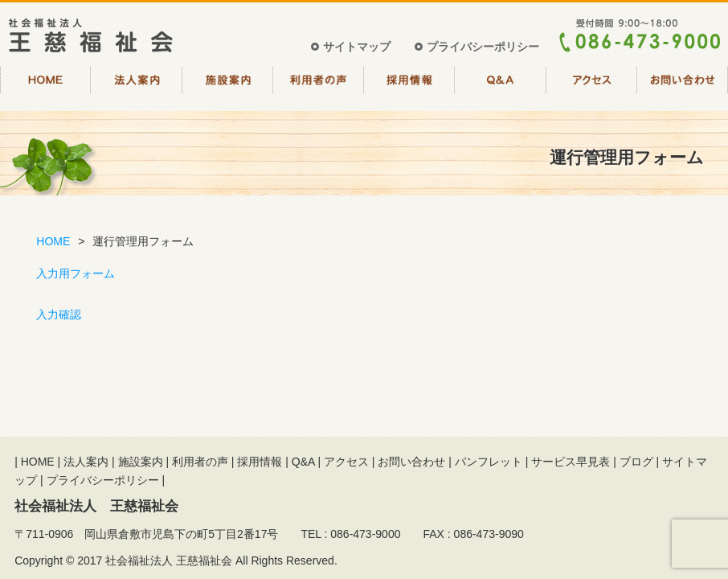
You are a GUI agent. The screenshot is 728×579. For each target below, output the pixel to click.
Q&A (500, 87)
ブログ (636, 462)
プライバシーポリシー (483, 47)
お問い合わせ (683, 87)
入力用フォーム (76, 273)
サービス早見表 (571, 462)
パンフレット (489, 462)
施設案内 (228, 87)
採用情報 (409, 87)
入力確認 (59, 314)
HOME (45, 87)
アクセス (592, 87)
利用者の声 (319, 87)
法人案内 (136, 87)
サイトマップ (357, 47)
